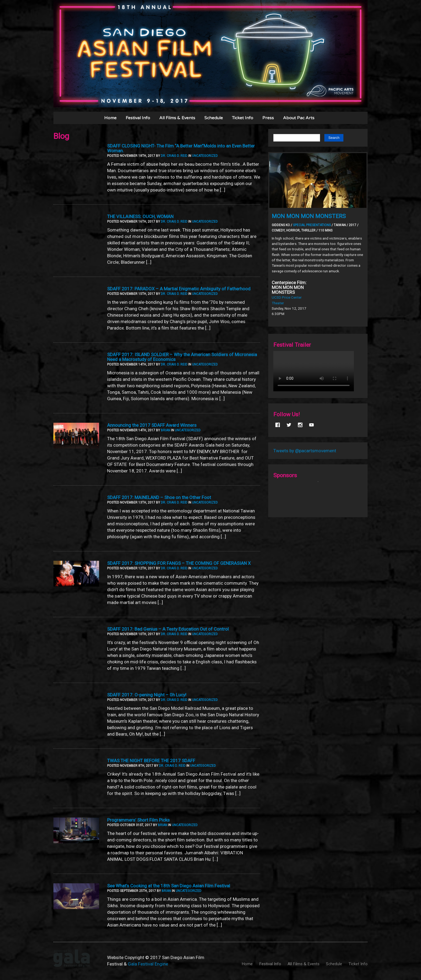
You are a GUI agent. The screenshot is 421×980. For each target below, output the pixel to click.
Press (268, 118)
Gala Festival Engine (148, 964)
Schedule (214, 118)
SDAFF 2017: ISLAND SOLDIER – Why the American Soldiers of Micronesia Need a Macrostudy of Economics (182, 357)
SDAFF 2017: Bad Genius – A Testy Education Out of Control (168, 629)
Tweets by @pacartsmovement (305, 451)
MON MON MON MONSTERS (309, 216)
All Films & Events (177, 118)
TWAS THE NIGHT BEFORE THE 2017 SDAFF (151, 761)
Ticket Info (243, 118)
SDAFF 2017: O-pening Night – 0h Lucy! (147, 695)
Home (110, 118)
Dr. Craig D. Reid (174, 156)
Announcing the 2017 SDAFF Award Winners (152, 425)
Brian (166, 430)
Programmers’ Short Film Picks (138, 820)
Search (334, 138)
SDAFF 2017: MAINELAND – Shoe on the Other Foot (159, 497)
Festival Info (138, 118)
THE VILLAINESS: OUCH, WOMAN (140, 216)
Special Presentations (312, 225)
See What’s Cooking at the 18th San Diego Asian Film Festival (169, 886)
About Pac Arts (299, 118)
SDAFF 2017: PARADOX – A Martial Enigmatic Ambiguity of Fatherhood (179, 289)
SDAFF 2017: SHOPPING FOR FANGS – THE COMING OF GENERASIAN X (179, 563)
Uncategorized (205, 156)
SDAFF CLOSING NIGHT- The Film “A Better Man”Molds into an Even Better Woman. (181, 148)
